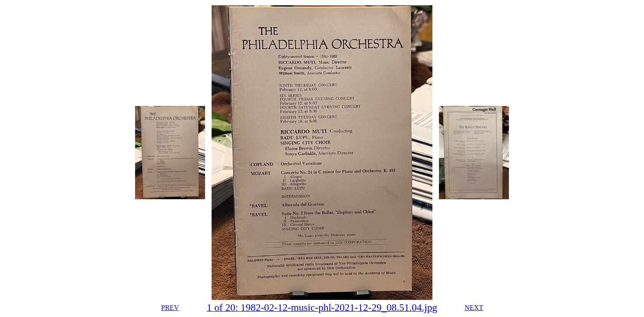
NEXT (474, 308)
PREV (170, 308)
